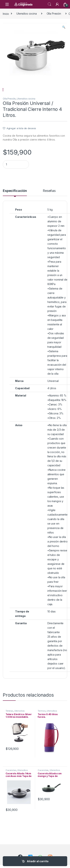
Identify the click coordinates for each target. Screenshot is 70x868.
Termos (42, 721)
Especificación (15, 201)
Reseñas (49, 201)
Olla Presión (54, 14)
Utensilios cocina (27, 14)
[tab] (15, 202)
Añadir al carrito (38, 861)
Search (49, 4)
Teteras (9, 721)
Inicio (6, 14)
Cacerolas (11, 780)
